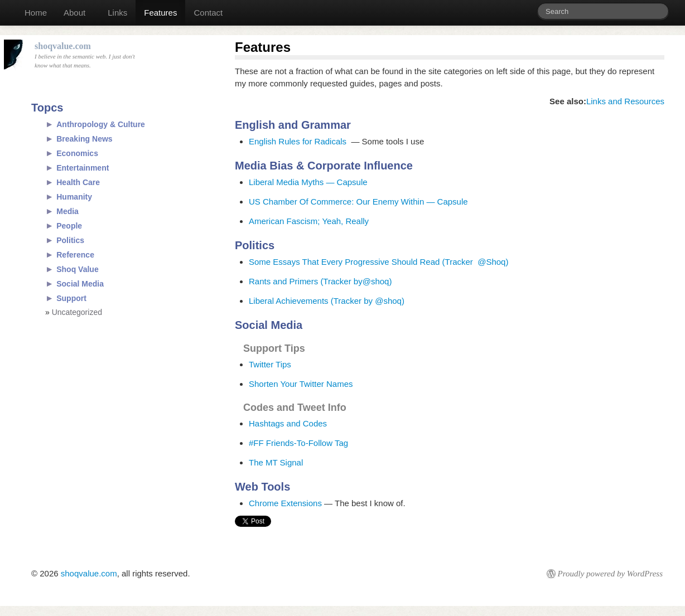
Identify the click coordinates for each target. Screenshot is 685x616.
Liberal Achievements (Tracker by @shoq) (327, 301)
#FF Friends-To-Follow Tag (298, 443)
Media (67, 211)
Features (160, 13)
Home (36, 13)
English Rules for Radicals (298, 141)
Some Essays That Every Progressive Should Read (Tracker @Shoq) (380, 262)
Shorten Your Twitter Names (301, 384)
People (69, 226)
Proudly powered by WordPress (610, 574)
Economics (77, 153)
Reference (75, 255)
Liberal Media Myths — (293, 182)
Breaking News (84, 139)
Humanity (74, 197)
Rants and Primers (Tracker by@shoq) (322, 281)
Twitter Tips (270, 364)
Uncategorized (77, 312)
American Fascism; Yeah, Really (309, 221)
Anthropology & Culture (101, 124)
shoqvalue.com (89, 573)
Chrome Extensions (285, 503)
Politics (70, 240)
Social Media (80, 284)
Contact (208, 13)
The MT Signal (276, 462)
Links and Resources (625, 101)
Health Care (78, 182)
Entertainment (83, 168)
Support (71, 298)
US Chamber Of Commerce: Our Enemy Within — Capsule (358, 202)
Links (117, 13)
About (74, 13)
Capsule (352, 182)
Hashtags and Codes (288, 423)
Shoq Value (77, 269)
